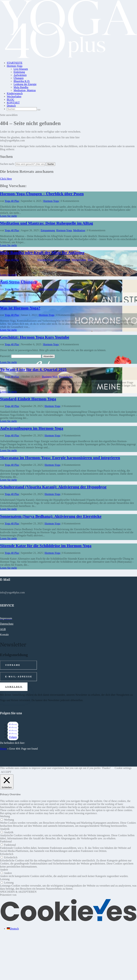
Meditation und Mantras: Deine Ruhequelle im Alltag (47, 223)
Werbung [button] (5, 816)
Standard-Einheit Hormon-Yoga (28, 399)
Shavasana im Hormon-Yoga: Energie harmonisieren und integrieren (60, 458)
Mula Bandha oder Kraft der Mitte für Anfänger (42, 253)
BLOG (11, 99)
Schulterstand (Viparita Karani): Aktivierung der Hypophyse (53, 487)
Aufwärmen (20, 75)
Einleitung (19, 72)
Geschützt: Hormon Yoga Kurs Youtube (35, 337)
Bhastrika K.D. (22, 81)
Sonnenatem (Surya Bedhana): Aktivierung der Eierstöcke (51, 516)
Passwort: (21, 356)
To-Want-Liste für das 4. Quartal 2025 (33, 369)
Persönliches (66, 377)
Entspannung (48, 230)
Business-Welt (50, 377)
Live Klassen (21, 69)
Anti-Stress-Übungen (18, 282)
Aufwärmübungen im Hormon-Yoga (32, 428)
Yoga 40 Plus (12, 201)
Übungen (19, 78)
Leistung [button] (5, 879)
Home (3, 749)
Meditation (79, 230)
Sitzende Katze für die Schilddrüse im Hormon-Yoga (46, 546)
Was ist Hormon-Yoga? (20, 308)
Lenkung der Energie (25, 84)
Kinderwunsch (15, 93)
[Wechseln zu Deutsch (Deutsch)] (13, 929)
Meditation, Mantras (25, 90)
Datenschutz (7, 624)
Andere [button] (4, 870)
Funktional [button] (6, 841)
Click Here (6, 179)
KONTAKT (13, 103)
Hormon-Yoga (15, 66)
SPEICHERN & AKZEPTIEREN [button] (18, 892)
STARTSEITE (15, 63)
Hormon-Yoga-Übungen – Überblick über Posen (42, 194)
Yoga (90, 260)
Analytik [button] (5, 829)
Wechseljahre (14, 96)
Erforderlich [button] (7, 854)
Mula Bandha (21, 87)
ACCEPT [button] (6, 772)
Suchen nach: (7, 164)
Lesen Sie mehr (8, 216)
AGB (3, 629)
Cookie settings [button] (123, 768)
